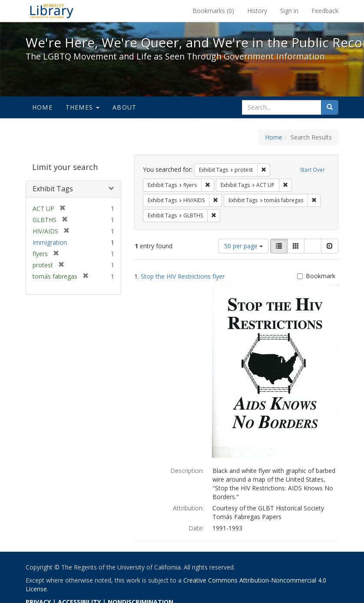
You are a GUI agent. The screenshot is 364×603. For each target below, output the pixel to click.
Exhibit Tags (53, 189)
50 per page (243, 246)
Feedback (325, 11)
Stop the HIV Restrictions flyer (183, 276)
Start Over (313, 170)
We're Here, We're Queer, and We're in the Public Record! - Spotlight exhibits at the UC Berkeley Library (52, 11)
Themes (83, 107)
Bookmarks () (213, 11)
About (124, 107)
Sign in (289, 11)
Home (42, 107)
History (257, 11)
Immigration (50, 242)
